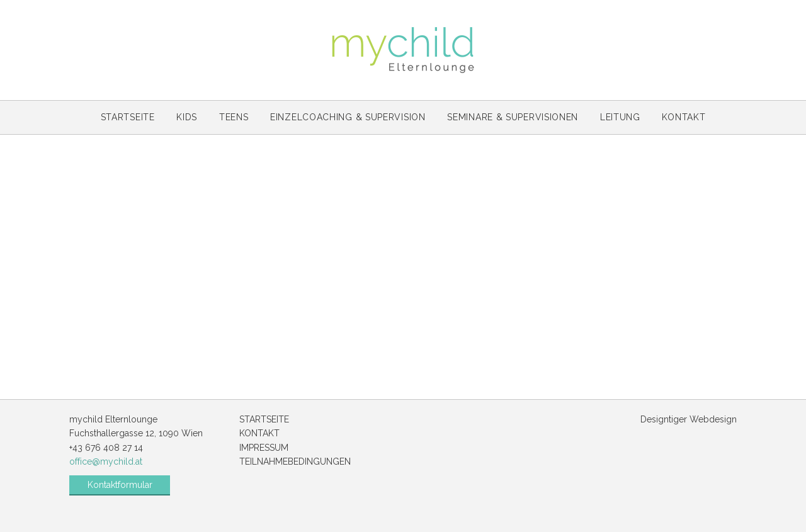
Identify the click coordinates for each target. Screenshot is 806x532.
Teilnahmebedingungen (295, 461)
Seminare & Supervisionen (513, 117)
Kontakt (684, 117)
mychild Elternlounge (403, 50)
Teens (234, 117)
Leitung (620, 117)
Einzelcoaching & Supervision (348, 117)
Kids (187, 117)
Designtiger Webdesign (689, 419)
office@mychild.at (106, 461)
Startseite (128, 117)
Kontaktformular (120, 485)
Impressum (264, 448)
